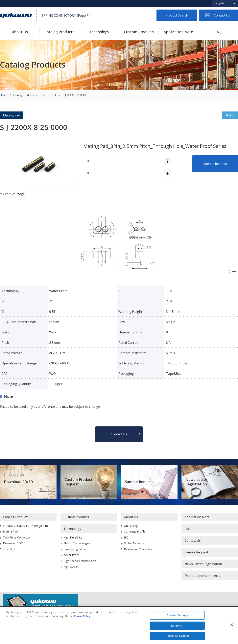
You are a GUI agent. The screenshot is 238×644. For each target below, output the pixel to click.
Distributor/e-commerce (202, 576)
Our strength (132, 526)
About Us (20, 32)
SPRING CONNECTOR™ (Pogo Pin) (25, 526)
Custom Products (139, 32)
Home (4, 95)
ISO (126, 537)
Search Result (48, 95)
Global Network (134, 543)
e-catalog (9, 549)
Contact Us (222, 15)
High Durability (73, 537)
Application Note (178, 32)
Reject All (177, 626)
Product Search (177, 15)
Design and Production (139, 549)
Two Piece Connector (17, 537)
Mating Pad (12, 115)
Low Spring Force (75, 549)
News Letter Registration (196, 482)
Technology (99, 32)
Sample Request (215, 164)
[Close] (232, 625)
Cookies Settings (177, 615)
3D (88, 173)
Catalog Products (59, 32)
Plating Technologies (77, 543)
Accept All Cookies (177, 636)
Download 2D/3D (18, 482)
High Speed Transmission (80, 561)
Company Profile (135, 531)
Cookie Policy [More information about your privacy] (82, 616)
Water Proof (71, 555)
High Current (71, 567)
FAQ (218, 32)
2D (88, 161)
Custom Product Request (78, 482)
